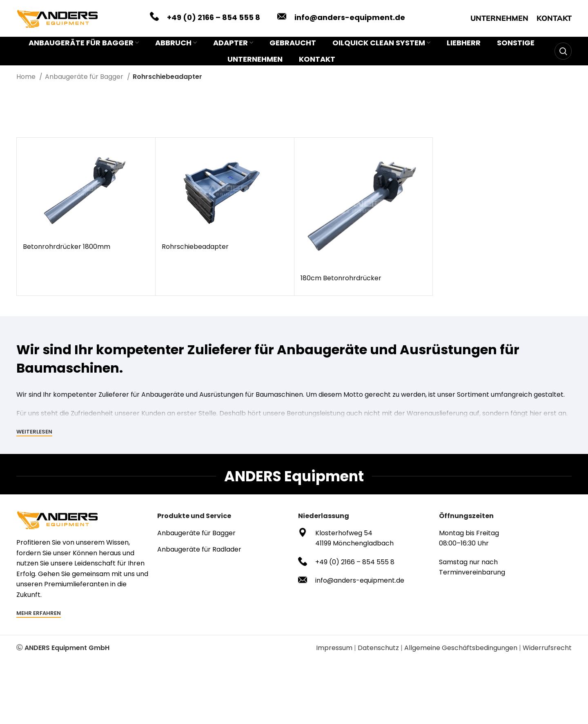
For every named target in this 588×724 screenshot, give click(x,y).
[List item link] (224, 533)
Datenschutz (378, 648)
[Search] (563, 51)
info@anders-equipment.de (350, 17)
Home (27, 77)
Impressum (334, 648)
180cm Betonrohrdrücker (341, 278)
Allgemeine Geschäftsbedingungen (461, 648)
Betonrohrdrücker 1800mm (67, 247)
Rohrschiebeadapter (195, 247)
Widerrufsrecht (547, 648)
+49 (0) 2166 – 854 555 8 (214, 17)
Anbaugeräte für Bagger (85, 77)
